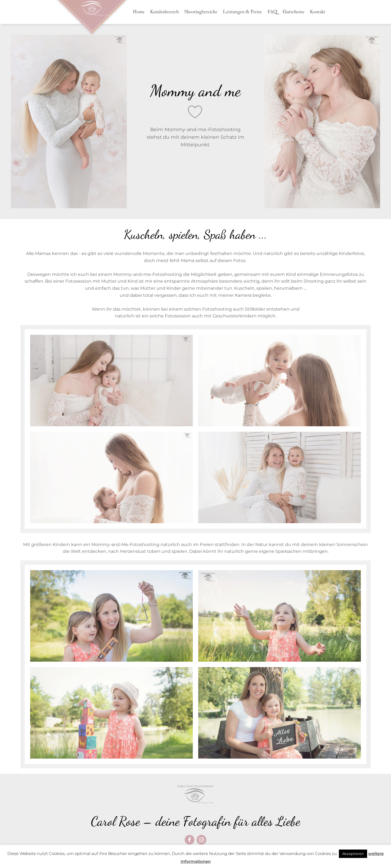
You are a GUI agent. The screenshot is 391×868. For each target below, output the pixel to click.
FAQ (272, 12)
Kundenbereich (165, 12)
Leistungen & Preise (242, 12)
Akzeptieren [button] (353, 854)
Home (139, 12)
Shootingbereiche (201, 12)
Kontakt (317, 12)
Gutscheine (294, 12)
